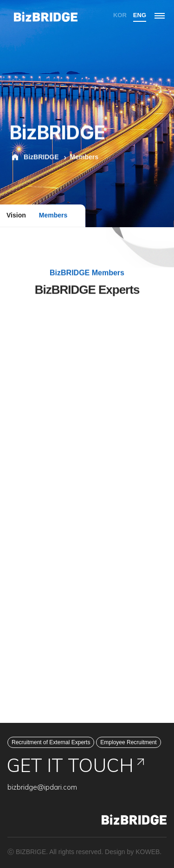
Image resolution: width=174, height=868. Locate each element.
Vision (16, 215)
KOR (120, 15)
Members (53, 215)
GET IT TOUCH (76, 765)
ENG (140, 15)
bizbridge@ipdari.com (42, 787)
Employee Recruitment (128, 742)
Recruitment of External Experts (51, 742)
